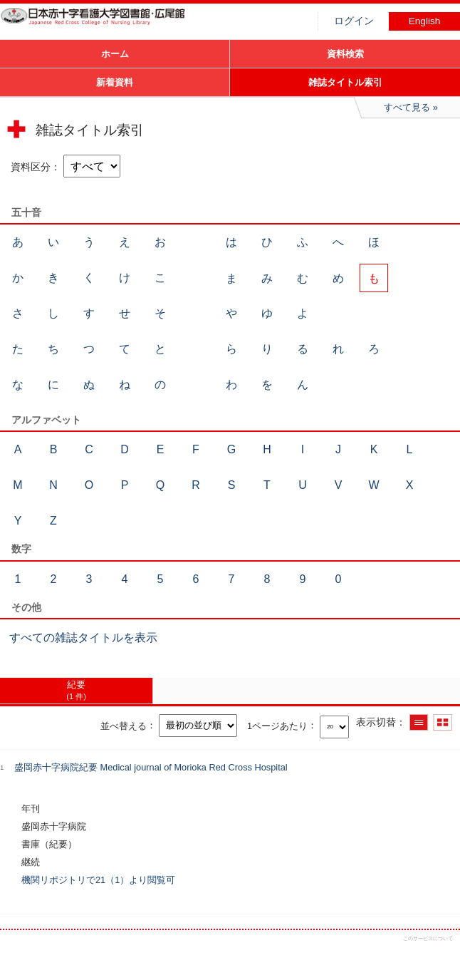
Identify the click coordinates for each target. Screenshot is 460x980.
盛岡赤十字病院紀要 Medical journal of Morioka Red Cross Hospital (151, 767)
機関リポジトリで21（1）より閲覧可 (98, 880)
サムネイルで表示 (443, 722)
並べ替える (124, 725)
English (425, 21)
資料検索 (345, 54)
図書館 (107, 25)
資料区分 (31, 167)
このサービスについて (428, 938)
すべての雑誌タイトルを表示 (83, 638)
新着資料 (115, 82)
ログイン (354, 21)
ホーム (115, 54)
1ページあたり (277, 725)
